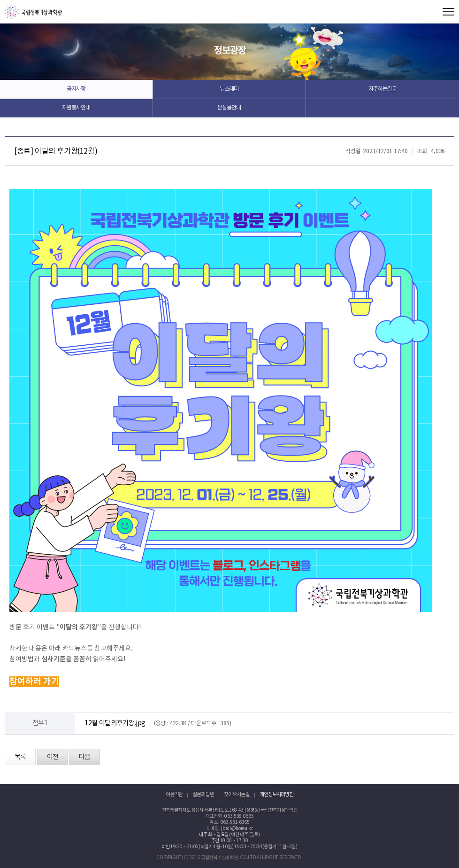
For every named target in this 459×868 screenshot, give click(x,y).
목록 (20, 757)
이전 (53, 757)
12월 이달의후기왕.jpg (115, 723)
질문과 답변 (203, 794)
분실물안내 (229, 108)
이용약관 (174, 794)
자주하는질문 (382, 89)
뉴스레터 (229, 89)
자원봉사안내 (76, 108)
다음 (84, 757)
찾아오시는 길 (237, 794)
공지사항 (76, 89)
